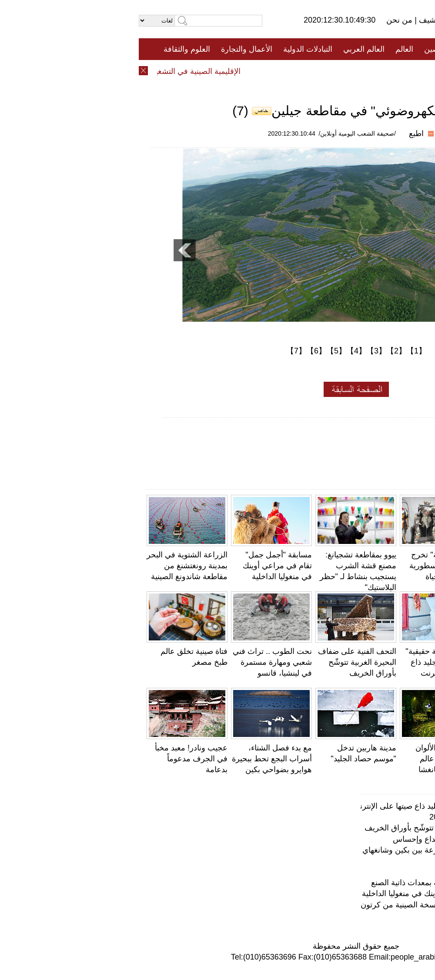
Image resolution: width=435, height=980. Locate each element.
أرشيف (291, 20)
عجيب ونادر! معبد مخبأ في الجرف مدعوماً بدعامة (52, 759)
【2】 (258, 351)
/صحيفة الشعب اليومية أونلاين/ (219, 133)
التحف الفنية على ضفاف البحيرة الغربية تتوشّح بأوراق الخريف (218, 662)
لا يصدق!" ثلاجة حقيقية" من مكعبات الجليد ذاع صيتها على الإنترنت (304, 662)
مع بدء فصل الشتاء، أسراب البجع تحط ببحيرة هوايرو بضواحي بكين (133, 759)
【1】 (278, 351)
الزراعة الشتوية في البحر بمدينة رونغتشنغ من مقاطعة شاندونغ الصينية (48, 566)
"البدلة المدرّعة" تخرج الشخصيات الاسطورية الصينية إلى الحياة (306, 566)
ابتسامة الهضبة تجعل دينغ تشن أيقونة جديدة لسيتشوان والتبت (391, 759)
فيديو (180, 71)
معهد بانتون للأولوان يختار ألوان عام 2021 (357, 817)
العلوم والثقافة (48, 49)
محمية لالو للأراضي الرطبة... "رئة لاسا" (361, 861)
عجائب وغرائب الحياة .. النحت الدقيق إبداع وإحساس (339, 839)
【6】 (177, 351)
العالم (266, 49)
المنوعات (249, 71)
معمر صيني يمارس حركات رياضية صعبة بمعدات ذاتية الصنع (394, 662)
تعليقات (211, 71)
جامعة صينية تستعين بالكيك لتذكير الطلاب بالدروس (393, 566)
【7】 (157, 351)
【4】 (217, 351)
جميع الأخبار (335, 49)
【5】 (197, 351)
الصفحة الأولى (387, 49)
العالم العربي (225, 49)
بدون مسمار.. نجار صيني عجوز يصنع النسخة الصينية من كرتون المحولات (307, 905)
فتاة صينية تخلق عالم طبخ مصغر (371, 872)
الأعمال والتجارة (108, 49)
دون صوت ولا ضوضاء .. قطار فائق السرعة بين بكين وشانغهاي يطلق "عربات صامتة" (288, 850)
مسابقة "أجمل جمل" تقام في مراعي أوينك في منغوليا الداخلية (139, 566)
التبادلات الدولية (169, 49)
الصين (295, 49)
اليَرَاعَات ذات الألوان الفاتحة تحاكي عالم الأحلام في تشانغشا (309, 759)
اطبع (278, 133)
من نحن (262, 20)
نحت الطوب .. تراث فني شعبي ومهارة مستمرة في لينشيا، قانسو (134, 662)
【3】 (238, 351)
